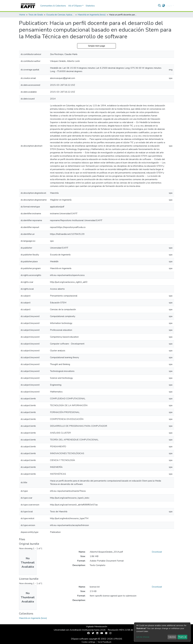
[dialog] (162, 632)
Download (157, 552)
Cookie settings (88, 642)
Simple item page (97, 46)
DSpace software (80, 639)
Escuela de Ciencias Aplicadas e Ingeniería (60, 15)
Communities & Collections (53, 6)
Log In (169, 6)
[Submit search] (159, 6)
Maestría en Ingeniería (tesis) (92, 15)
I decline (172, 637)
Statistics (90, 6)
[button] (163, 6)
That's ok (182, 637)
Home (22, 15)
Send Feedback (105, 642)
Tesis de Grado (36, 15)
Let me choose (143, 637)
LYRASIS (118, 639)
